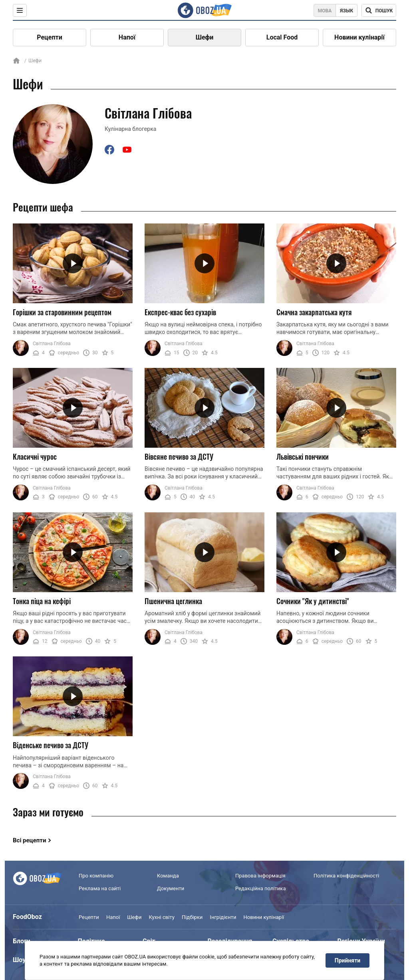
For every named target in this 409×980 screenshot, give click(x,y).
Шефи (205, 37)
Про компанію (96, 876)
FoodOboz (27, 917)
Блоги (22, 941)
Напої (127, 37)
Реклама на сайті (100, 888)
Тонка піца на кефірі (42, 601)
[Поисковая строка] (379, 10)
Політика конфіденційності (346, 876)
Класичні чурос (35, 456)
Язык (346, 11)
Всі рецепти (30, 840)
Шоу (19, 960)
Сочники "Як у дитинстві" (313, 601)
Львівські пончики (303, 456)
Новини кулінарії (359, 37)
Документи (171, 888)
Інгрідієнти (223, 917)
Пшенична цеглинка (173, 601)
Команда (168, 876)
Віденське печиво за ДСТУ (51, 745)
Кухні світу (161, 917)
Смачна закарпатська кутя (314, 312)
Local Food (282, 37)
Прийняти (347, 960)
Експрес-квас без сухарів (180, 312)
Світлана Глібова (52, 344)
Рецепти (50, 37)
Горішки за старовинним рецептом (62, 312)
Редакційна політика (260, 888)
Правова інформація (260, 876)
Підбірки (192, 917)
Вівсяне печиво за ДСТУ (179, 456)
